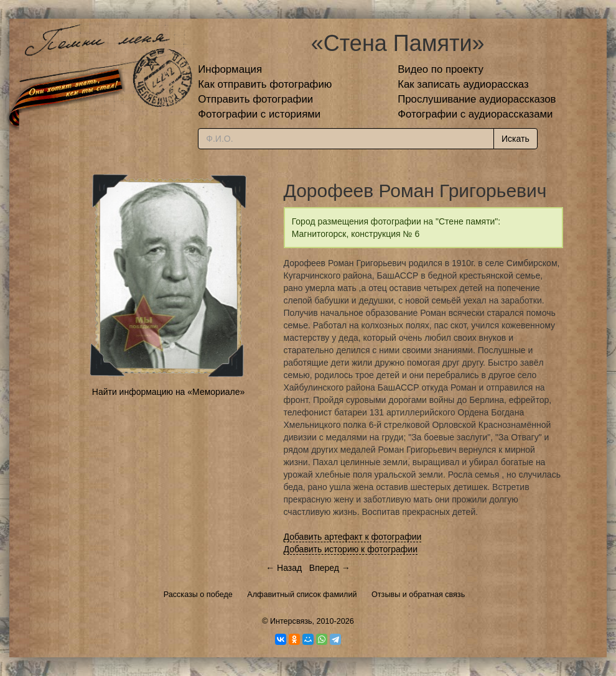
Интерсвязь (291, 621)
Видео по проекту (441, 69)
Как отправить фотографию (265, 84)
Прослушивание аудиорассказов (477, 99)
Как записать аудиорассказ (463, 84)
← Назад (284, 568)
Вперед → (330, 568)
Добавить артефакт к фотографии (353, 537)
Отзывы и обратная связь (418, 595)
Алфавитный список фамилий (302, 595)
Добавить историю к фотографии (351, 549)
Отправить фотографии (255, 99)
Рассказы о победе (198, 595)
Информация (230, 69)
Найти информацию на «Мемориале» (168, 392)
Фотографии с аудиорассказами (475, 114)
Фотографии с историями (259, 114)
